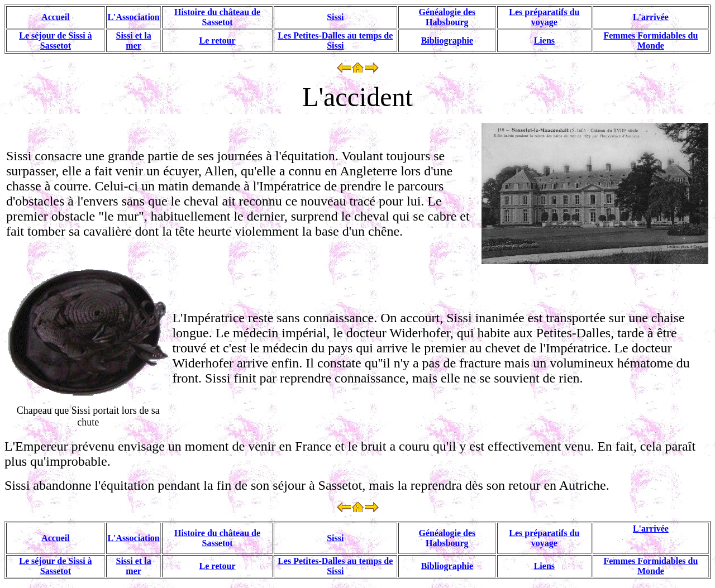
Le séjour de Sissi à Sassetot (55, 40)
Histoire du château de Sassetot (217, 17)
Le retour (218, 40)
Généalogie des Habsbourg (447, 17)
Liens (544, 40)
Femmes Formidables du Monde (650, 40)
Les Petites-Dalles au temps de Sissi (335, 40)
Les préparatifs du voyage (544, 17)
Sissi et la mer (134, 40)
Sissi (335, 17)
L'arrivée (651, 17)
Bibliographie (447, 40)
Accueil (56, 17)
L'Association (133, 17)
